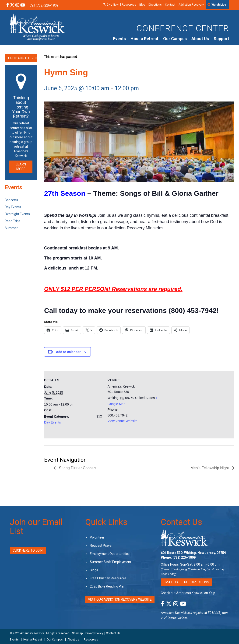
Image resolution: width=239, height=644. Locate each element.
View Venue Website (123, 421)
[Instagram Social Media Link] (17, 5)
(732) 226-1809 (184, 557)
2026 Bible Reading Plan (108, 586)
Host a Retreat (144, 39)
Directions (155, 5)
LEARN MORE (21, 167)
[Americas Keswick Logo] (37, 27)
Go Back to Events (22, 58)
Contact (170, 5)
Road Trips (12, 221)
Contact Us (181, 522)
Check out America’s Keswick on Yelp (188, 593)
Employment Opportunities (110, 554)
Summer (11, 228)
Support (221, 39)
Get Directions (197, 582)
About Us (200, 39)
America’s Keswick (32, 633)
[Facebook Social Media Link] (8, 5)
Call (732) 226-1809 (44, 5)
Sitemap (77, 633)
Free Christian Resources (108, 578)
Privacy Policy (94, 633)
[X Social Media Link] (12, 5)
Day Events (53, 422)
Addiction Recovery (191, 5)
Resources (129, 5)
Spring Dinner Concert (77, 468)
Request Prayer (101, 546)
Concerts (11, 200)
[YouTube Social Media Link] (23, 5)
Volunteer (97, 537)
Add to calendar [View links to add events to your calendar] (68, 352)
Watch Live (219, 5)
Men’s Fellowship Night (210, 468)
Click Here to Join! (28, 550)
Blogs (94, 570)
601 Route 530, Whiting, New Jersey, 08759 (193, 553)
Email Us (171, 582)
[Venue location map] (195, 403)
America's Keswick (174, 613)
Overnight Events (17, 214)
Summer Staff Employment (111, 562)
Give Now (113, 5)
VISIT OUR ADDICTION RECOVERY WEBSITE (120, 599)
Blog (142, 5)
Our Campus (175, 39)
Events (119, 39)
